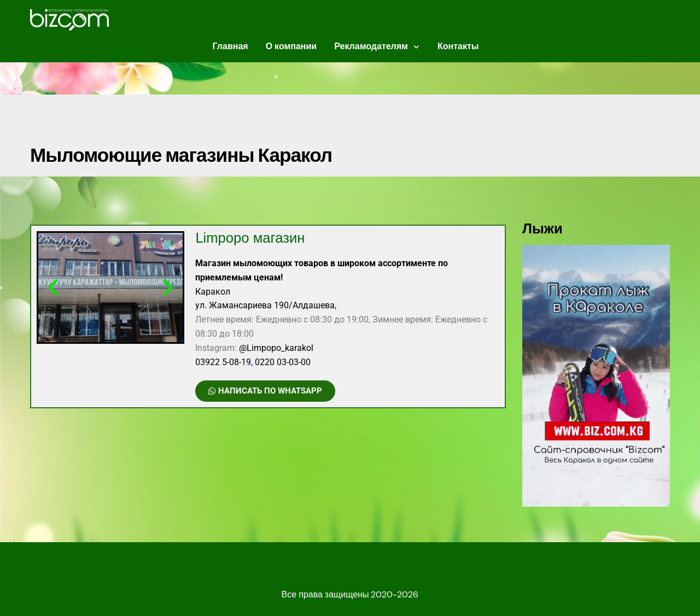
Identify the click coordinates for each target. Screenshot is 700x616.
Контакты (458, 46)
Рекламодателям (371, 46)
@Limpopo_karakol (276, 348)
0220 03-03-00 (283, 362)
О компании (291, 46)
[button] (53, 288)
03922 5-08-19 (223, 362)
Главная (231, 46)
